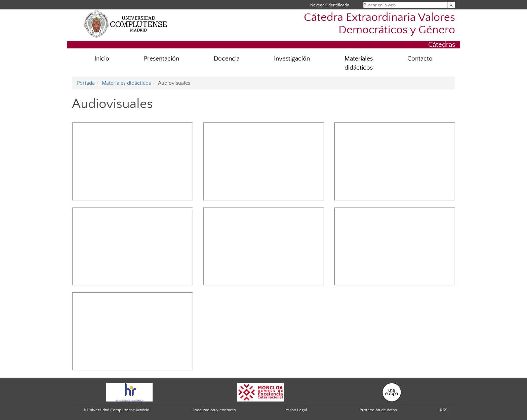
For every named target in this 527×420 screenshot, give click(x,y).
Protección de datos (378, 410)
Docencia (227, 59)
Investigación (292, 59)
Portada (86, 83)
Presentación (161, 59)
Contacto (420, 59)
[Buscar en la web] (451, 5)
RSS (444, 410)
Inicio (102, 59)
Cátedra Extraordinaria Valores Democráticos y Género (379, 24)
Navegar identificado (330, 5)
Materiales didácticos (359, 63)
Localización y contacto (214, 410)
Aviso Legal (296, 410)
